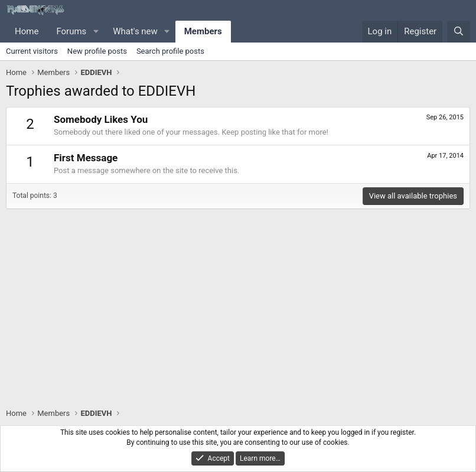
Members (203, 31)
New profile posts (97, 51)
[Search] (459, 32)
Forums (71, 31)
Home (27, 31)
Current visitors (32, 51)
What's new (135, 31)
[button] (96, 32)
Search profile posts (170, 51)
